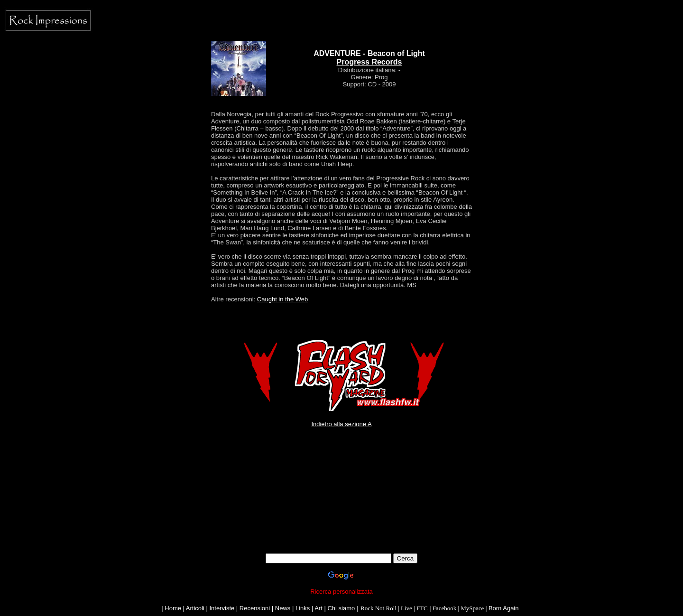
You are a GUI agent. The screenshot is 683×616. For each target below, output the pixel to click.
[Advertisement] (341, 482)
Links (303, 608)
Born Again (504, 608)
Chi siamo (341, 608)
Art (318, 608)
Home (173, 608)
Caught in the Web (282, 299)
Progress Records (369, 62)
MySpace (472, 608)
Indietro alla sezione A (341, 424)
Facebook (445, 608)
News (283, 608)
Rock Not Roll (378, 608)
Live (406, 608)
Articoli (195, 608)
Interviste (222, 608)
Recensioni (255, 608)
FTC (422, 608)
